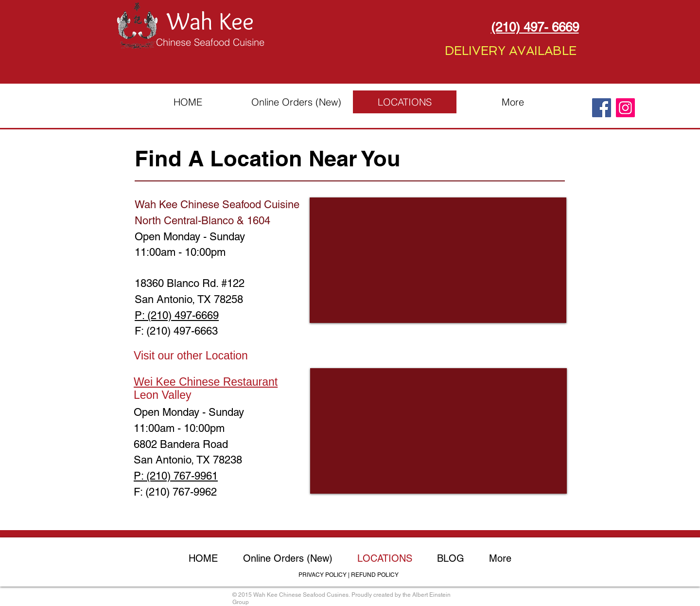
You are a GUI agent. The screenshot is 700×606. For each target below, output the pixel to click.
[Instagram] (625, 108)
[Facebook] (602, 108)
